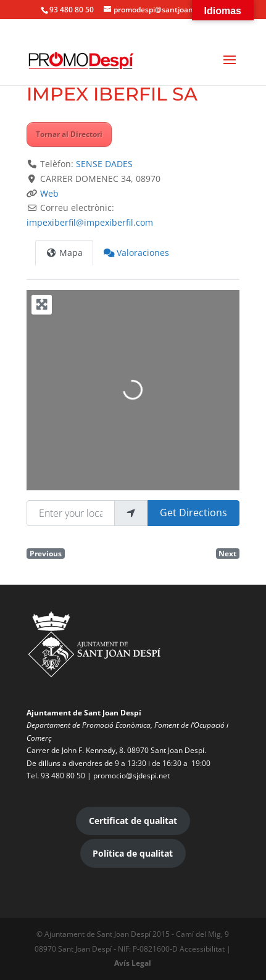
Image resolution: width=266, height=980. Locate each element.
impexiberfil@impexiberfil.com (90, 222)
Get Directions (193, 513)
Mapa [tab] (64, 253)
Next (227, 553)
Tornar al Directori (69, 134)
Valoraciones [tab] (137, 253)
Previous (46, 553)
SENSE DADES (104, 164)
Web (49, 193)
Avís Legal (133, 963)
